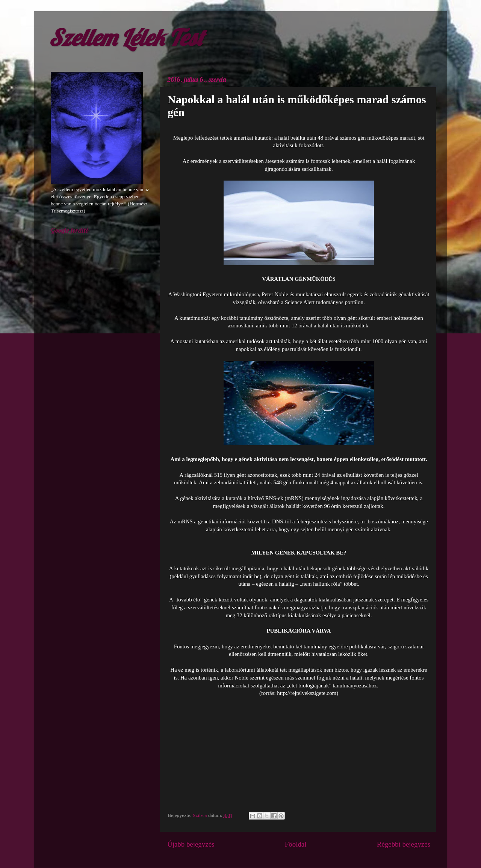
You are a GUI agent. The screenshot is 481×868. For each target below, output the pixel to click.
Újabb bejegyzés (191, 844)
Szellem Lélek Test (126, 37)
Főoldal (296, 844)
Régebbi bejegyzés (404, 844)
